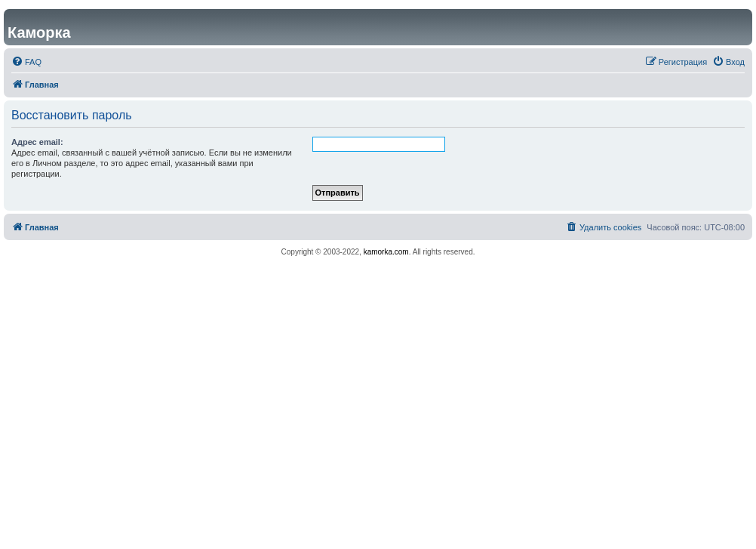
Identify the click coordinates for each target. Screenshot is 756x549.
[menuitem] (26, 62)
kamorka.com (386, 252)
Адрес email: (37, 142)
